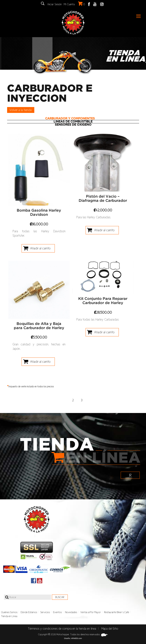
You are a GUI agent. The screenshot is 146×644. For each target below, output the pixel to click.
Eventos (57, 612)
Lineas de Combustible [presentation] (73, 122)
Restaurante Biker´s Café (117, 612)
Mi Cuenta (69, 4)
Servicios (45, 612)
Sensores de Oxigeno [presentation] (73, 125)
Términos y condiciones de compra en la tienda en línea (62, 629)
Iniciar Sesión (55, 4)
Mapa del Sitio (110, 629)
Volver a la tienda (20, 110)
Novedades (71, 612)
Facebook (89, 4)
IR (130, 475)
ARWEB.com (76, 638)
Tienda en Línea (9, 616)
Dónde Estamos (29, 612)
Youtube (95, 4)
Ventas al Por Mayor (91, 612)
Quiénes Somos (9, 612)
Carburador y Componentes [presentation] (70, 119)
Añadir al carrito (40, 248)
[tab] (73, 119)
